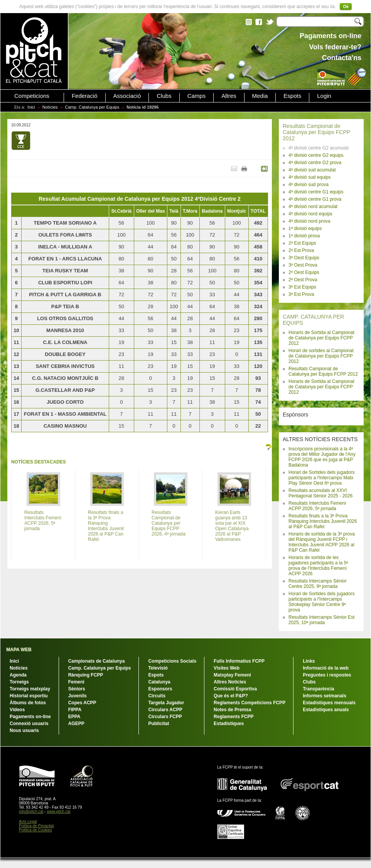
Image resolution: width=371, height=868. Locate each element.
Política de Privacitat (36, 826)
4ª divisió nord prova (309, 221)
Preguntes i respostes (327, 675)
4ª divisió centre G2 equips (316, 155)
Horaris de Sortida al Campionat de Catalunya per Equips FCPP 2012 (321, 338)
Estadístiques (229, 724)
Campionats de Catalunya (97, 661)
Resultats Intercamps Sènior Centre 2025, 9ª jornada (318, 584)
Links (309, 661)
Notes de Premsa (232, 710)
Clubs (164, 96)
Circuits (157, 696)
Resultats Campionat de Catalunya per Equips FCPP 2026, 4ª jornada (169, 523)
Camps (197, 96)
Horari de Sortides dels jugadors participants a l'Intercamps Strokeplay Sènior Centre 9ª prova (321, 602)
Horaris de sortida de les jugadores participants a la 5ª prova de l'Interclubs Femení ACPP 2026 (318, 566)
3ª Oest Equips (304, 258)
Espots (292, 96)
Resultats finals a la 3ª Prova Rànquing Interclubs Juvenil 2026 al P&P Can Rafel (323, 521)
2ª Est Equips (302, 243)
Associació (127, 96)
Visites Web (227, 668)
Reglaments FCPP (234, 717)
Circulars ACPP (165, 710)
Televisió (158, 668)
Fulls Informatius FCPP (239, 661)
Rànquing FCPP (86, 675)
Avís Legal (28, 822)
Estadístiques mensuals (329, 703)
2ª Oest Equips (304, 272)
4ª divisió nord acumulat (313, 207)
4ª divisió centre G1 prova (315, 199)
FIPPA (75, 710)
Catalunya (159, 682)
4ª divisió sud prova (309, 185)
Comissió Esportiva (235, 689)
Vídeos (17, 710)
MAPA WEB (19, 650)
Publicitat (159, 724)
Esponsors (160, 689)
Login (324, 96)
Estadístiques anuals (326, 710)
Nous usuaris (24, 730)
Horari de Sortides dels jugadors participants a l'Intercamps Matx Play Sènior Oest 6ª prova (321, 478)
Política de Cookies (35, 830)
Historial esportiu (29, 696)
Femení (76, 682)
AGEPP (76, 724)
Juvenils (78, 696)
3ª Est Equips (302, 287)
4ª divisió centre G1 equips (316, 192)
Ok (346, 7)
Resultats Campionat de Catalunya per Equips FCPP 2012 (316, 132)
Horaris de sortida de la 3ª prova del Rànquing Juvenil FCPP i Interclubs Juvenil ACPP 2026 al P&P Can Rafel (322, 542)
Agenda (18, 675)
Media (260, 96)
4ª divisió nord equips (310, 214)
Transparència (318, 689)
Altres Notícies (230, 682)
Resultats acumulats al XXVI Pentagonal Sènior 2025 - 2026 (320, 493)
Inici (31, 107)
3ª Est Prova (301, 294)
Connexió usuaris (29, 724)
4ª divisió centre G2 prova (315, 163)
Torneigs (19, 682)
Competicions (32, 96)
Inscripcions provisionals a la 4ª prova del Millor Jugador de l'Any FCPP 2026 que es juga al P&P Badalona (322, 457)
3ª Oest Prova (303, 265)
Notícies (50, 107)
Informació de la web (326, 668)
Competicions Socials (172, 661)
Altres (229, 96)
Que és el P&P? (231, 696)
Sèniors (77, 689)
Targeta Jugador (166, 703)
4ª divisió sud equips (309, 177)
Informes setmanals (325, 696)
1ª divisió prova (304, 236)
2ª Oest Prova (303, 280)
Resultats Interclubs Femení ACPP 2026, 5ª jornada (317, 506)
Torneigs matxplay (30, 689)
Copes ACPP (82, 703)
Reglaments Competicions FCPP (250, 703)
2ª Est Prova (301, 250)
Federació (85, 96)
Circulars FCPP (165, 717)
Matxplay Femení (232, 675)
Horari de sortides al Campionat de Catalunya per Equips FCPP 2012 (321, 356)
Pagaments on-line (30, 717)
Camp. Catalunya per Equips (92, 107)
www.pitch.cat (58, 812)
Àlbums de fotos (28, 703)
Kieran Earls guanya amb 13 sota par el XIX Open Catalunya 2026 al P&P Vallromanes (232, 526)
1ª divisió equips (305, 228)
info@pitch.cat (31, 812)
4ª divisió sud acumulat (312, 170)
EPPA (74, 717)
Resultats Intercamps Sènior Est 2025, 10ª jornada (321, 620)
